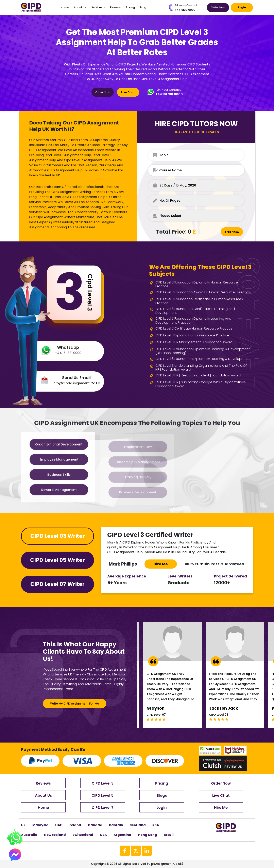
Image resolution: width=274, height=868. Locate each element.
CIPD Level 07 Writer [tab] (57, 584)
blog (143, 7)
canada (95, 825)
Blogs (162, 795)
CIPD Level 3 (103, 783)
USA (103, 835)
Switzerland (83, 835)
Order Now (218, 7)
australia (29, 835)
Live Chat (128, 92)
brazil (169, 835)
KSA (156, 825)
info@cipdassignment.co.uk (76, 383)
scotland (138, 825)
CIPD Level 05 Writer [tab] (57, 560)
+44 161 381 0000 (169, 94)
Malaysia (40, 825)
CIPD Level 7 (103, 807)
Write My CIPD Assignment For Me (75, 704)
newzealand (55, 835)
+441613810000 (185, 10)
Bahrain (116, 825)
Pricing (130, 7)
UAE (59, 825)
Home (65, 7)
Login (242, 7)
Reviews (115, 7)
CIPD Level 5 (102, 795)
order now (232, 232)
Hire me (161, 564)
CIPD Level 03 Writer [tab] (58, 536)
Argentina (122, 835)
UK (23, 825)
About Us (80, 7)
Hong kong (148, 835)
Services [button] (97, 7)
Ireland (75, 825)
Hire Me (221, 807)
